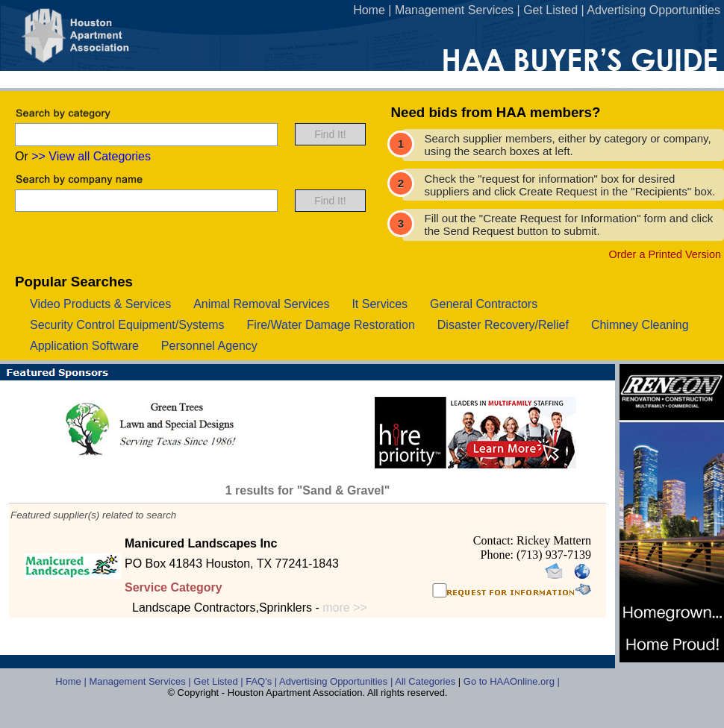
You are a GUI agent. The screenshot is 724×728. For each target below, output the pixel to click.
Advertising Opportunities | (337, 681)
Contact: (495, 540)
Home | (72, 681)
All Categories (427, 681)
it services (380, 304)
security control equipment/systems (127, 325)
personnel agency (209, 346)
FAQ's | (262, 681)
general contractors (484, 304)
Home (369, 10)
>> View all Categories (91, 156)
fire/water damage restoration (331, 325)
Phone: (499, 555)
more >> (345, 608)
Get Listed (550, 10)
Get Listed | (219, 681)
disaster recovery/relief (503, 325)
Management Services (454, 10)
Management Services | (141, 681)
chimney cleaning (640, 325)
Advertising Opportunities (653, 10)
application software (84, 346)
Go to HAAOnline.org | (512, 681)
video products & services (100, 304)
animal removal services (261, 304)
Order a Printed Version (665, 254)
